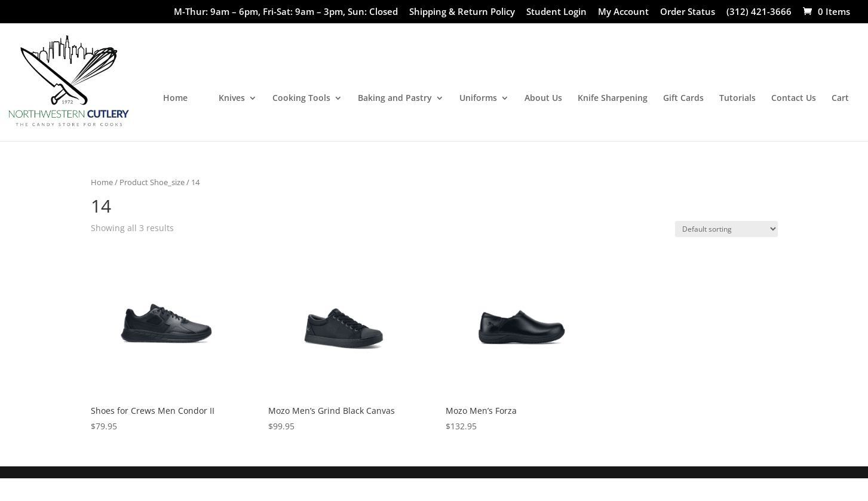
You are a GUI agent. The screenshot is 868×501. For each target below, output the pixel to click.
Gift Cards (683, 99)
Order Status (688, 12)
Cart (840, 99)
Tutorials (737, 99)
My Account (623, 12)
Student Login (556, 12)
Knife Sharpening (613, 99)
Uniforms (478, 99)
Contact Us (794, 99)
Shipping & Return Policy (462, 12)
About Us (543, 99)
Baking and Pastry (395, 99)
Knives (232, 99)
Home (175, 99)
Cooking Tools (301, 99)
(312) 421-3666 (759, 12)
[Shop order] (726, 229)
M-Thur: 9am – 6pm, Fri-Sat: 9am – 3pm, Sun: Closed (286, 12)
